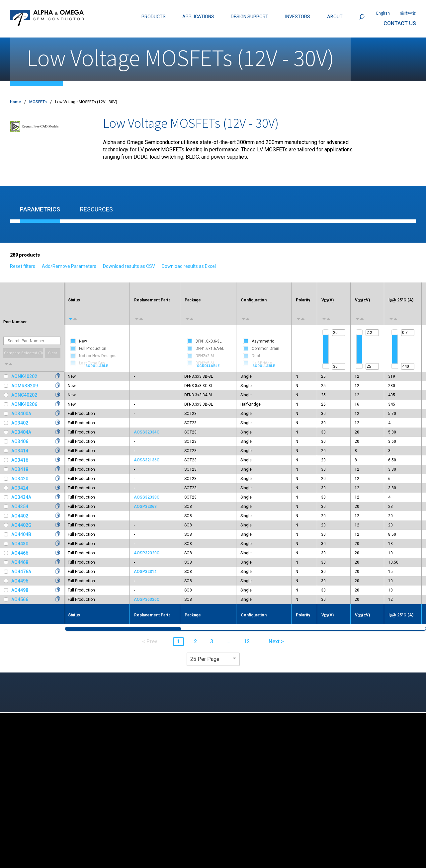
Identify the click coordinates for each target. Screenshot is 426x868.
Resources (96, 209)
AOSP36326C (147, 599)
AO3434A (21, 497)
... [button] (228, 641)
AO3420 (20, 479)
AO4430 (20, 544)
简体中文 (408, 13)
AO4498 (20, 590)
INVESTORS (298, 17)
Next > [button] (276, 641)
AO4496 (20, 581)
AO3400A (21, 414)
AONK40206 (24, 404)
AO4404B (21, 534)
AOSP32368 (145, 507)
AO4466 (20, 553)
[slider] (326, 332)
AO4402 (20, 516)
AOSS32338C (147, 497)
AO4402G (21, 525)
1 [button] (178, 641)
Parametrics (40, 209)
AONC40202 (24, 395)
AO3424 (20, 488)
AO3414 (20, 451)
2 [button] (195, 641)
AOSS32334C (147, 432)
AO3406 (20, 441)
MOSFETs (38, 102)
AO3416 (20, 460)
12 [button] (247, 641)
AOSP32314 (145, 572)
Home (15, 102)
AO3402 (20, 423)
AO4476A (21, 572)
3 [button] (212, 641)
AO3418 (20, 469)
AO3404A (21, 432)
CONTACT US (400, 23)
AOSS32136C (147, 460)
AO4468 (20, 562)
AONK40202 (24, 376)
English (383, 13)
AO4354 (20, 507)
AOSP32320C (147, 553)
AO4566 (20, 599)
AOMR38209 (25, 386)
